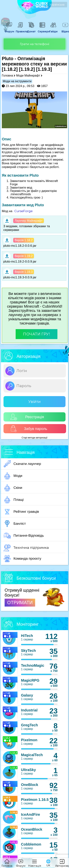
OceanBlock (32, 829)
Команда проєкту (22, 559)
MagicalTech (32, 755)
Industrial (29, 710)
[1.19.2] (27, 69)
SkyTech (28, 651)
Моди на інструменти (17, 81)
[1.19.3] (44, 69)
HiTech (27, 636)
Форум (9, 30)
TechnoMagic (33, 665)
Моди (13, 476)
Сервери (42, 30)
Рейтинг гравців (21, 512)
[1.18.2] (10, 69)
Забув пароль (29, 429)
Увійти (34, 402)
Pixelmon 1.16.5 (35, 800)
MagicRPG (30, 680)
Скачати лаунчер (22, 464)
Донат (31, 30)
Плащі (14, 500)
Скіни (13, 488)
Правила (20, 30)
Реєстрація (27, 417)
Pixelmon (29, 740)
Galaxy (27, 695)
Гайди (53, 30)
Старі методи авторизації (35, 438)
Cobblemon (31, 844)
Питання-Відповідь (24, 536)
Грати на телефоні (35, 44)
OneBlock (30, 785)
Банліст (15, 524)
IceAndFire (30, 814)
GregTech (29, 725)
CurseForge (23, 211)
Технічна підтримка (26, 548)
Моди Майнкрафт (28, 76)
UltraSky (28, 770)
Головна (7, 76)
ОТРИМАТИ (20, 603)
